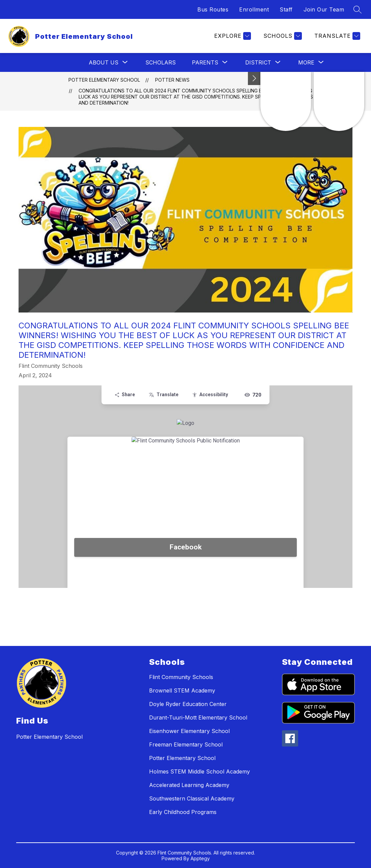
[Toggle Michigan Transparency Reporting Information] (254, 78)
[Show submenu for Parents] (205, 62)
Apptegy (200, 858)
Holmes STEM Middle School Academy (199, 771)
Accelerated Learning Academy (189, 785)
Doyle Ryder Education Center (188, 704)
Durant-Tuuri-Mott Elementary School (198, 717)
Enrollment (254, 9)
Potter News (172, 80)
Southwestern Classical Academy (192, 798)
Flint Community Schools (181, 677)
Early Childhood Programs (183, 812)
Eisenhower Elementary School (189, 731)
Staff (286, 9)
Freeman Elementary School (186, 744)
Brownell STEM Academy (182, 690)
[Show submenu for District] (258, 62)
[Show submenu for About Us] (104, 62)
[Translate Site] (336, 36)
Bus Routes (213, 9)
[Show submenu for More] (306, 62)
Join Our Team (324, 9)
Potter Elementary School (104, 80)
